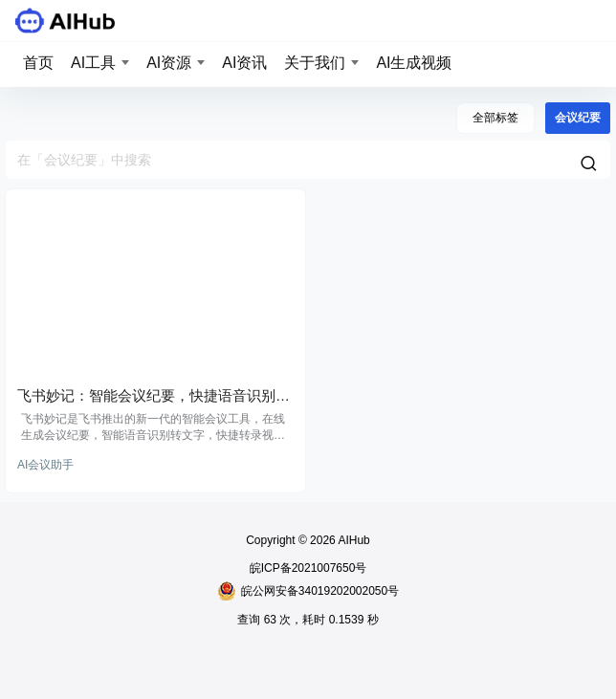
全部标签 (495, 118)
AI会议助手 (45, 465)
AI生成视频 (414, 63)
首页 (38, 63)
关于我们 (315, 63)
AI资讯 (244, 63)
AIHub (353, 540)
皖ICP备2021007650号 (308, 568)
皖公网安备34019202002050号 (308, 591)
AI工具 (93, 63)
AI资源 (169, 63)
